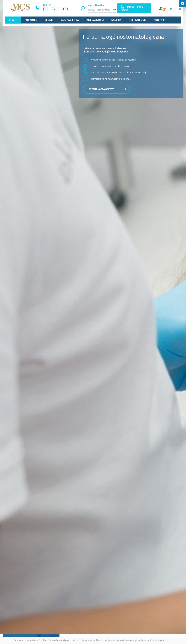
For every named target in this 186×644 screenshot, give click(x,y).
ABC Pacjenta (70, 20)
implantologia (14, 497)
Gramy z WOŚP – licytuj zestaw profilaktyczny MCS (108, 290)
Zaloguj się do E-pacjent (132, 9)
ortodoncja (156, 494)
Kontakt (160, 20)
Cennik (49, 20)
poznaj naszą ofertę (101, 89)
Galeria (116, 20)
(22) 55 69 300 (55, 9)
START (13, 20)
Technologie (138, 20)
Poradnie (31, 20)
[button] (82, 266)
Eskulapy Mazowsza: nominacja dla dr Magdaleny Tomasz (114, 328)
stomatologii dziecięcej (98, 494)
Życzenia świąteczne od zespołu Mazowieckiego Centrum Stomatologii (114, 309)
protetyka (144, 494)
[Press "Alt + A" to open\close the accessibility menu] (182, 4)
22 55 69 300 (43, 624)
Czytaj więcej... (158, 640)
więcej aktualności (155, 277)
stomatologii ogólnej (73, 494)
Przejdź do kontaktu (146, 613)
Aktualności (95, 20)
